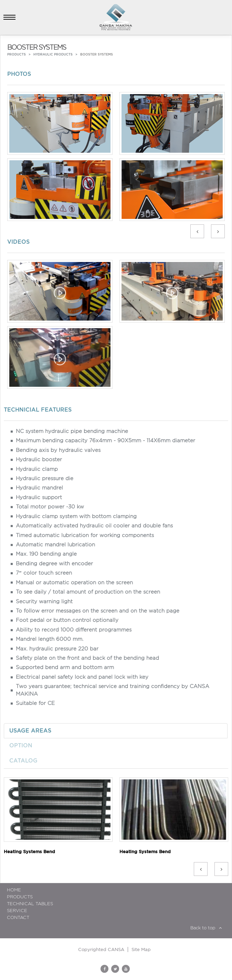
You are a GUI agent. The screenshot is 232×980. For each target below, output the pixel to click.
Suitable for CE (35, 703)
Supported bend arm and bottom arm (65, 667)
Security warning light (44, 602)
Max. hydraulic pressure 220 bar (57, 649)
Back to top (206, 928)
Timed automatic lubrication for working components (85, 535)
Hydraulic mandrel (39, 488)
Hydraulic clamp (37, 469)
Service (17, 911)
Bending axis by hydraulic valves (58, 450)
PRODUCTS (17, 54)
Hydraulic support (39, 497)
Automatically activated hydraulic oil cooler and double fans (94, 526)
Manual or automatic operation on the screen (74, 583)
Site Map (141, 949)
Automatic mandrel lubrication (55, 545)
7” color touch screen (44, 573)
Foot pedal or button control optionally (67, 620)
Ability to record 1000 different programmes (74, 630)
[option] (116, 158)
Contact (18, 917)
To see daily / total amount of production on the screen (88, 592)
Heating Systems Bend (29, 852)
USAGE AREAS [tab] (30, 731)
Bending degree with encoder (54, 564)
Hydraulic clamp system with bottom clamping (76, 516)
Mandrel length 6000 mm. (50, 639)
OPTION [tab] (21, 745)
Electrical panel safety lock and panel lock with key (82, 677)
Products (20, 897)
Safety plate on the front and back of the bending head (87, 658)
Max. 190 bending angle (46, 554)
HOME (14, 890)
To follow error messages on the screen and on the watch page (98, 611)
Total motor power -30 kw (50, 507)
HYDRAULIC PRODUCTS (53, 54)
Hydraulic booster (39, 459)
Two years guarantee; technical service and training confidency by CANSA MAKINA (113, 690)
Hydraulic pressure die (45, 478)
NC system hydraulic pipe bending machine (72, 431)
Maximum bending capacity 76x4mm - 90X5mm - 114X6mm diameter (106, 441)
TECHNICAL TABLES (30, 904)
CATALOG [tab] (23, 761)
